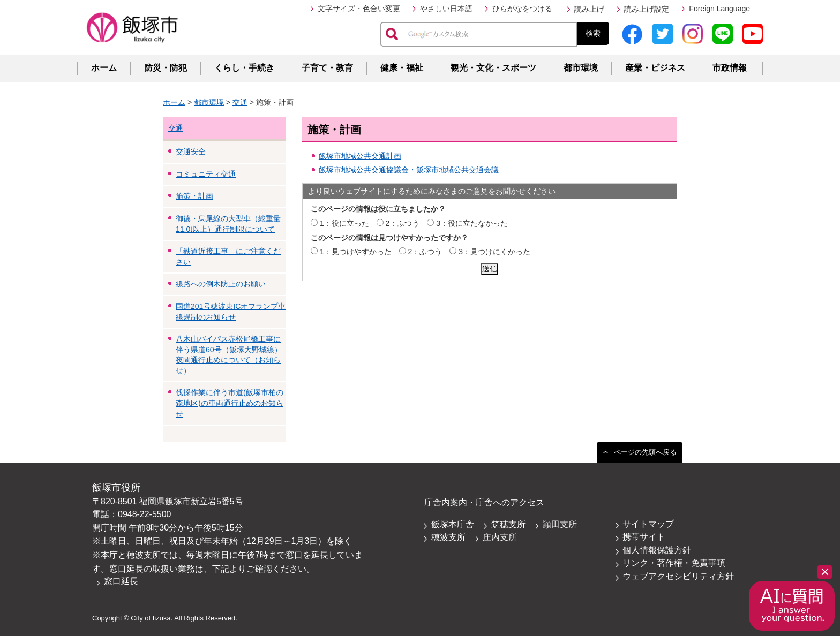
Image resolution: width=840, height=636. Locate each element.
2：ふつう (403, 223)
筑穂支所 (508, 524)
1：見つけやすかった (356, 252)
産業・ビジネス (655, 68)
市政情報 (730, 68)
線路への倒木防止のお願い (221, 284)
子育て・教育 (327, 68)
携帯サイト (644, 537)
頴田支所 (560, 524)
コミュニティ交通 (206, 174)
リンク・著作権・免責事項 (674, 563)
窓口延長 (121, 581)
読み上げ (589, 9)
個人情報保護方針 (657, 550)
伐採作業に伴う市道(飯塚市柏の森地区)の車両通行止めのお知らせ (230, 403)
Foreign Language (719, 9)
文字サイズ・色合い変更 (359, 9)
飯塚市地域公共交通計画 (360, 156)
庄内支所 (500, 537)
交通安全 (191, 152)
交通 (240, 102)
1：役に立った (344, 223)
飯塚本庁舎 (453, 524)
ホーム (104, 68)
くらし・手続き (244, 68)
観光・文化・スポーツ (493, 68)
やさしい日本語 (446, 9)
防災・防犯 (166, 68)
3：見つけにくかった (494, 252)
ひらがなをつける (522, 9)
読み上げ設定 (647, 9)
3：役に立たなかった (472, 223)
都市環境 (581, 68)
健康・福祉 (402, 68)
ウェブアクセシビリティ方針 (678, 576)
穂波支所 (448, 537)
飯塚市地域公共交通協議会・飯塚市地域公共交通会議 (409, 170)
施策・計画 (194, 196)
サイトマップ (648, 524)
